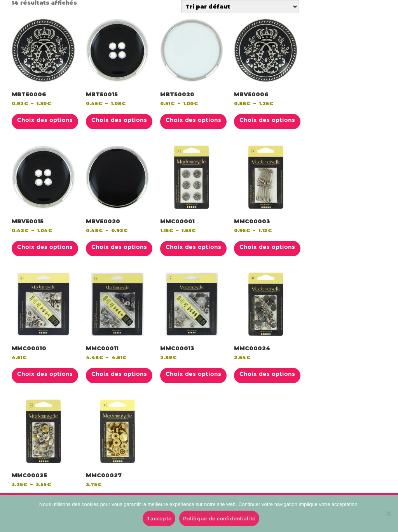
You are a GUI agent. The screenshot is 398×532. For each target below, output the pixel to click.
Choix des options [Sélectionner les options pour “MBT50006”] (45, 120)
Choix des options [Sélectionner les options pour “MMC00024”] (267, 374)
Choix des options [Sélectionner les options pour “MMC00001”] (193, 247)
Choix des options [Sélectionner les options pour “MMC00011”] (119, 374)
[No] (388, 513)
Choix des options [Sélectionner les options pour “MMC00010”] (45, 374)
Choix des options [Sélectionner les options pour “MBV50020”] (119, 247)
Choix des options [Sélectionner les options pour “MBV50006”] (267, 120)
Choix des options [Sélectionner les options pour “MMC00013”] (193, 374)
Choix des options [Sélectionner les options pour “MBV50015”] (45, 247)
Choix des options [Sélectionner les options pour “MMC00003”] (267, 247)
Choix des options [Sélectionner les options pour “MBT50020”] (193, 120)
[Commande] (240, 7)
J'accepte (159, 518)
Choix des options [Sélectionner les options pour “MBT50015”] (119, 120)
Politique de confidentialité (219, 518)
